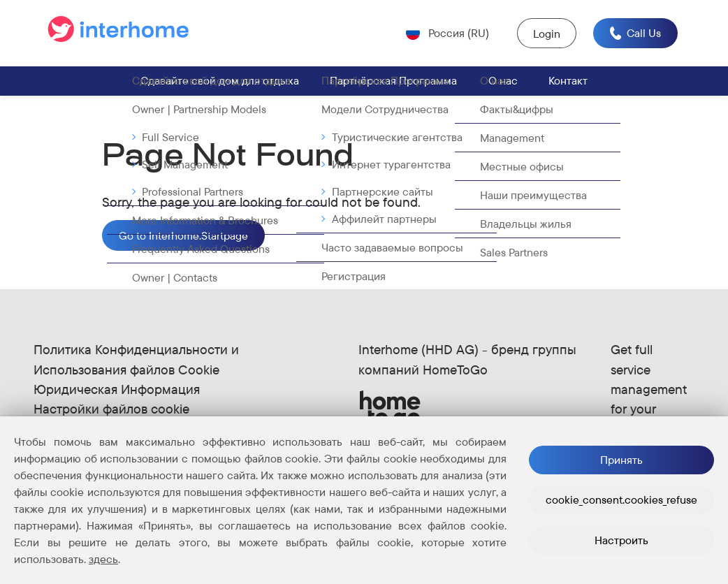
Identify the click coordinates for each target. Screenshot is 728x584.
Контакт (568, 81)
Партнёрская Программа (393, 81)
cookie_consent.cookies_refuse (621, 499)
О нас (503, 81)
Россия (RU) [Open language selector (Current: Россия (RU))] (457, 33)
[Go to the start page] (121, 34)
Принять (621, 460)
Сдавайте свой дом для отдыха (220, 81)
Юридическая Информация (117, 390)
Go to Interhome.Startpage (183, 236)
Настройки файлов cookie (111, 409)
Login (546, 34)
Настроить (621, 540)
